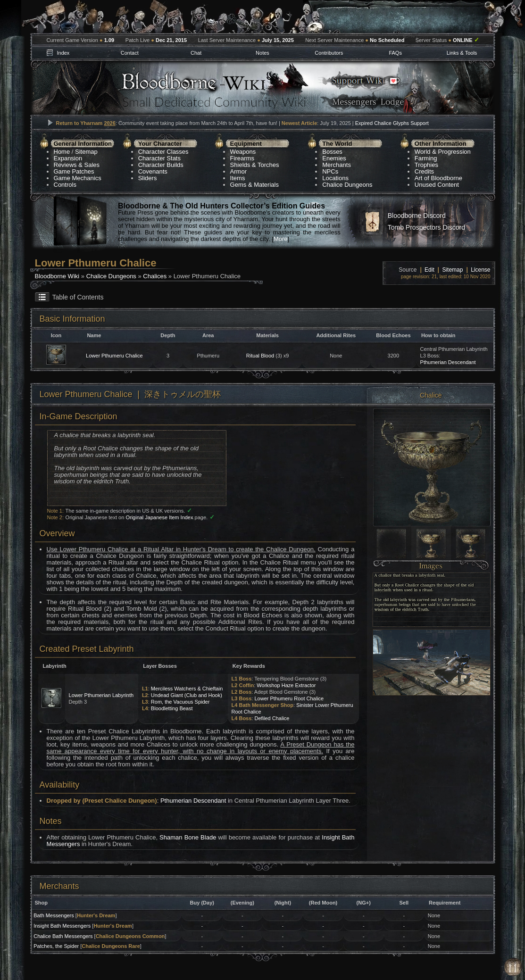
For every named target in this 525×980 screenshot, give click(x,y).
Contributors (329, 53)
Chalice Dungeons (347, 185)
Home (62, 152)
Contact (130, 53)
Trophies (426, 165)
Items (238, 178)
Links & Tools (462, 53)
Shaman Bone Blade (188, 837)
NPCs (330, 171)
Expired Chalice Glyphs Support (392, 123)
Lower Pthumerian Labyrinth (101, 695)
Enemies (334, 158)
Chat (196, 53)
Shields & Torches (255, 165)
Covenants (153, 171)
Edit (429, 270)
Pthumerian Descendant (448, 362)
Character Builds (161, 165)
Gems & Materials (254, 185)
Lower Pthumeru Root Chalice (289, 698)
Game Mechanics (78, 178)
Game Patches (74, 171)
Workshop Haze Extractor (286, 685)
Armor (238, 171)
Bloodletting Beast (172, 708)
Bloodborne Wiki (57, 276)
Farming (426, 158)
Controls (65, 185)
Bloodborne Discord (417, 216)
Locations (335, 178)
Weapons (243, 152)
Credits (424, 171)
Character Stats (159, 158)
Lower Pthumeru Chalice (114, 356)
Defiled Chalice (272, 718)
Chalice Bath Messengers (63, 936)
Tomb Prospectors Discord (426, 227)
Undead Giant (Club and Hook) (187, 695)
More (281, 239)
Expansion (68, 158)
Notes (262, 53)
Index (63, 53)
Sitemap (86, 152)
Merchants (337, 165)
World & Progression (443, 152)
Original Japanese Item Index (159, 517)
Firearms (242, 158)
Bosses (332, 152)
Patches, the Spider (56, 946)
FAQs (395, 53)
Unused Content (437, 185)
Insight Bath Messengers (62, 926)
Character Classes (163, 152)
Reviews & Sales (77, 165)
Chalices (155, 276)
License (480, 270)
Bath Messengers (54, 915)
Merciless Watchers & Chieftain (187, 689)
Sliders (148, 178)
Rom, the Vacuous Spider (180, 702)
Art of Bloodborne (438, 178)
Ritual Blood (260, 356)
